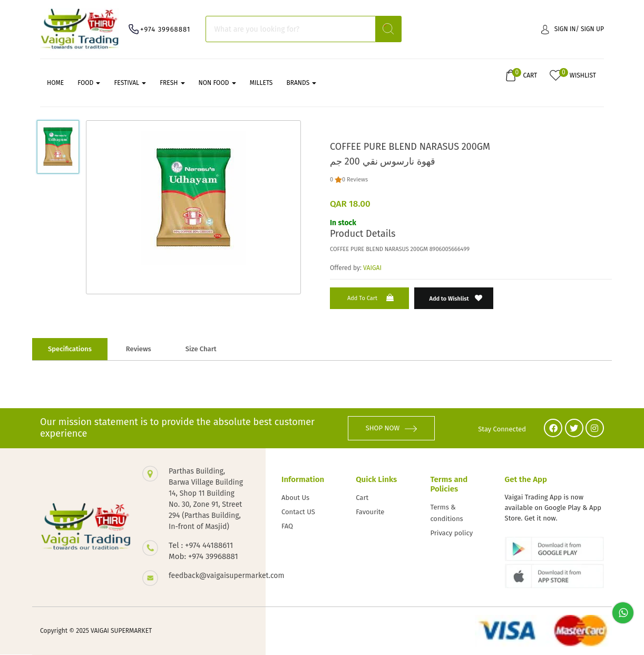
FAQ (287, 526)
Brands (301, 83)
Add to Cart (372, 298)
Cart (362, 498)
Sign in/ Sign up (573, 29)
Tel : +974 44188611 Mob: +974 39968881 (203, 551)
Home (55, 83)
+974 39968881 (165, 29)
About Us (295, 498)
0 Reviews (355, 180)
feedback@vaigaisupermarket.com (207, 576)
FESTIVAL (130, 83)
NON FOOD (217, 83)
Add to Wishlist (456, 298)
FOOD (89, 83)
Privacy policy (451, 533)
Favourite (370, 512)
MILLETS (261, 83)
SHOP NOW (392, 428)
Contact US (298, 512)
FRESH (172, 83)
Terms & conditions (446, 513)
